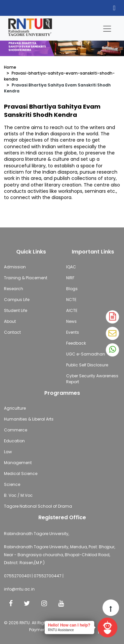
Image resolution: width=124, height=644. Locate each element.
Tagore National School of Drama (38, 506)
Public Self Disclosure (87, 365)
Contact (12, 332)
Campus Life (17, 300)
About (10, 321)
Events (73, 332)
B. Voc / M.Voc (18, 495)
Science (12, 484)
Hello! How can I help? (69, 625)
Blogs (72, 289)
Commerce (16, 430)
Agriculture (15, 408)
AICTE (72, 310)
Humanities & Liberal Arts (29, 419)
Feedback (76, 343)
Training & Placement (26, 278)
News (71, 321)
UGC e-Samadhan (86, 354)
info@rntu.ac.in (19, 589)
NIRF (70, 278)
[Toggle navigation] (107, 27)
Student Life (16, 310)
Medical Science (21, 474)
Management (18, 463)
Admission (15, 267)
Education (14, 441)
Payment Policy (44, 630)
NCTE (71, 300)
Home (10, 67)
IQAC (71, 267)
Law (8, 452)
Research (14, 289)
